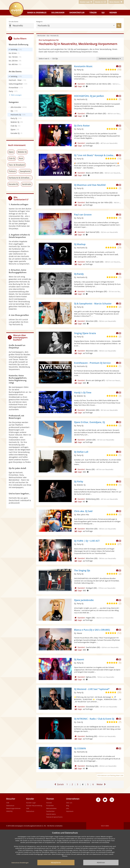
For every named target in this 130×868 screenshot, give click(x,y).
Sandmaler (27, 184)
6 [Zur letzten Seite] (93, 783)
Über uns (69, 803)
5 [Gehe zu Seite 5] (88, 783)
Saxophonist (25, 171)
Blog (68, 806)
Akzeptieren (56, 862)
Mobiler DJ (22, 152)
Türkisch (12, 171)
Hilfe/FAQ (9, 811)
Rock (21, 158)
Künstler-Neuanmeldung (34, 806)
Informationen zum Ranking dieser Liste (110, 775)
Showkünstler (77, 13)
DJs (103, 13)
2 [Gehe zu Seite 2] (72, 784)
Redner (113, 13)
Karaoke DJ (13, 184)
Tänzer (93, 13)
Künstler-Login (31, 803)
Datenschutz (10, 806)
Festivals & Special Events (54, 817)
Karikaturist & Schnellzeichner (21, 178)
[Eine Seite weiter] (101, 784)
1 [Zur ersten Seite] (67, 784)
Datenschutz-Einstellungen (20, 863)
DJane (11, 152)
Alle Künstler (41, 36)
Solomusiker (58, 13)
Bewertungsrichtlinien (13, 808)
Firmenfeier (50, 806)
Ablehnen (101, 862)
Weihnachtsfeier (51, 808)
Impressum (70, 811)
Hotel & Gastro (51, 814)
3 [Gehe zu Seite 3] (77, 784)
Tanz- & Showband (17, 165)
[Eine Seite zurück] (59, 784)
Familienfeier (50, 811)
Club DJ (12, 158)
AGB (8, 803)
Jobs (68, 808)
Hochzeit (49, 803)
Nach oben (105, 826)
